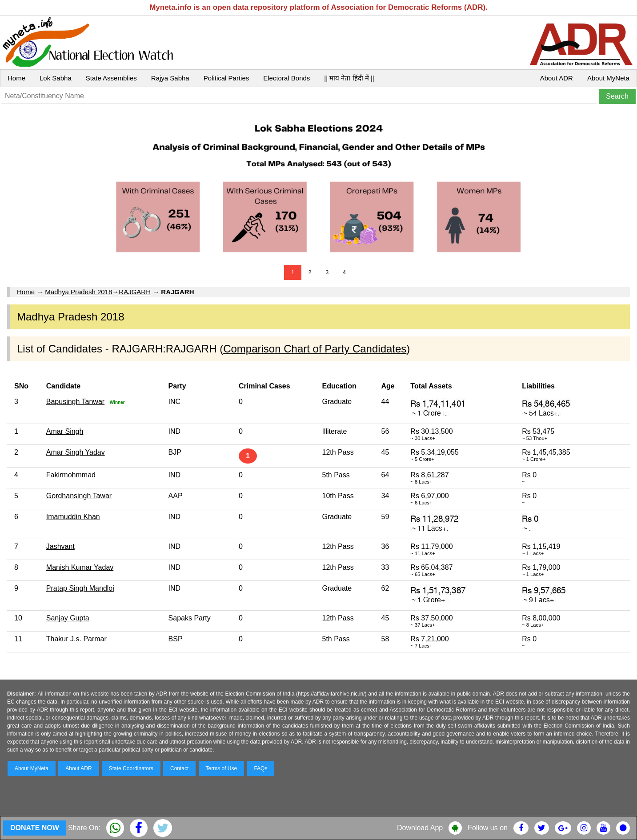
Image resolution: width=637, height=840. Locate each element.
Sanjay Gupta (68, 618)
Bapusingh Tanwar (75, 402)
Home (16, 78)
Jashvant (60, 546)
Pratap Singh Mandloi (80, 588)
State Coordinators (131, 768)
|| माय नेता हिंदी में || (349, 78)
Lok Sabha (56, 78)
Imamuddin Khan (73, 517)
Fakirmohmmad (71, 475)
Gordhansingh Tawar (79, 496)
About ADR (557, 78)
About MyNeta (608, 78)
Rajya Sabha (170, 78)
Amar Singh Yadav (76, 452)
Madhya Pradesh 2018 (78, 292)
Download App (420, 828)
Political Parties (226, 78)
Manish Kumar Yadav (80, 567)
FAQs (260, 768)
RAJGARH (135, 292)
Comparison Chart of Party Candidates (315, 349)
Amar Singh (65, 431)
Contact (179, 768)
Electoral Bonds (286, 78)
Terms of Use (222, 768)
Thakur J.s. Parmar (76, 639)
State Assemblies (111, 78)
